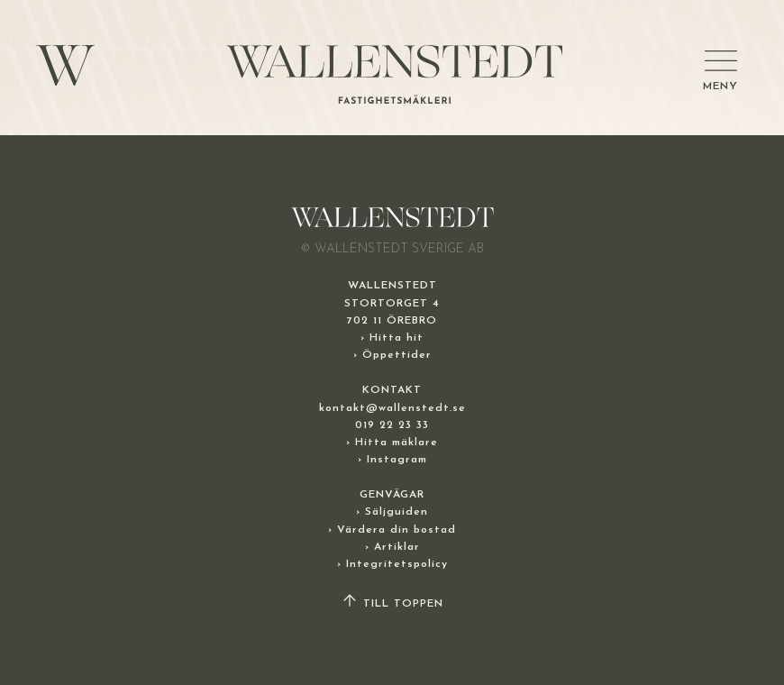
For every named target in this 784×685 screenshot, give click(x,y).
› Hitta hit (392, 338)
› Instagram (392, 460)
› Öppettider (392, 355)
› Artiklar (392, 547)
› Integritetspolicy (392, 564)
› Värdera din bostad (392, 530)
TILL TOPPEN (392, 604)
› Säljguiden (392, 512)
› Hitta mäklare (392, 443)
